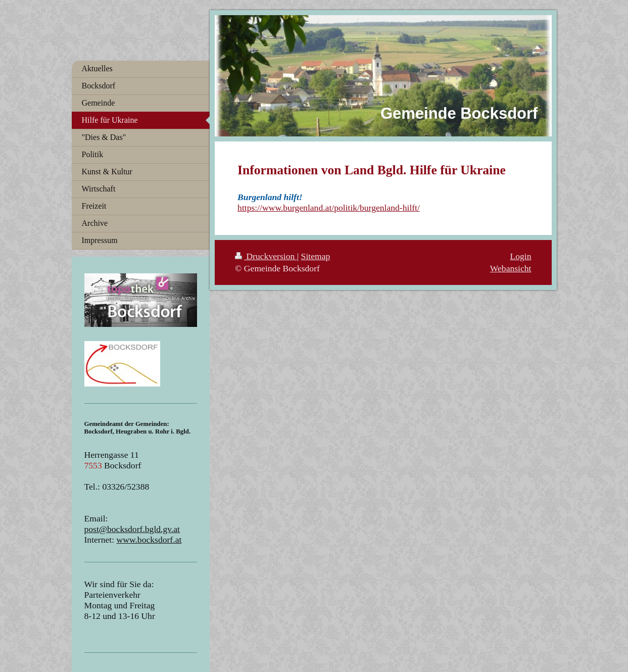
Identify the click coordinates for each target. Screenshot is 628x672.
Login (520, 256)
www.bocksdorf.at (149, 540)
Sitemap (316, 256)
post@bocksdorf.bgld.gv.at (132, 529)
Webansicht (511, 268)
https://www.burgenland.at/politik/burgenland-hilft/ (329, 208)
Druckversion (266, 256)
